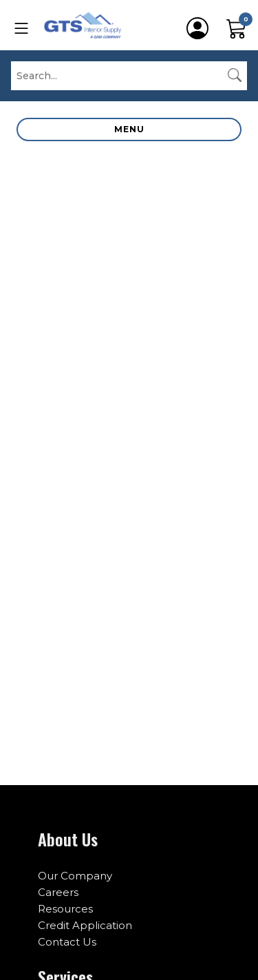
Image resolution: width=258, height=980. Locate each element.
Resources (65, 909)
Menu (129, 129)
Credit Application (85, 925)
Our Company (75, 876)
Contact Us (67, 942)
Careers (58, 892)
